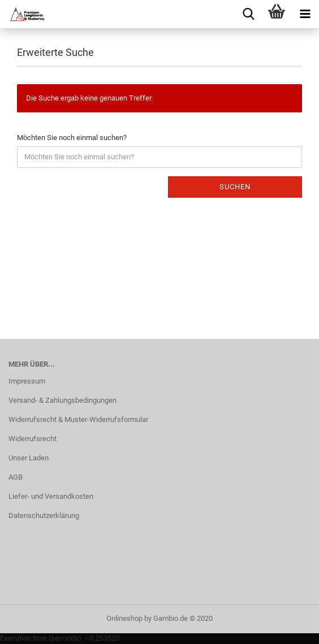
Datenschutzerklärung (44, 515)
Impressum (27, 381)
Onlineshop (124, 618)
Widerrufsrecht (33, 439)
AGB (16, 477)
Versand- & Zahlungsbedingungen (62, 400)
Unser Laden (29, 458)
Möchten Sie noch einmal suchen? (72, 138)
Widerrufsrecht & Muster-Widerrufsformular (78, 419)
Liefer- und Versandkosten (51, 496)
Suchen (235, 187)
